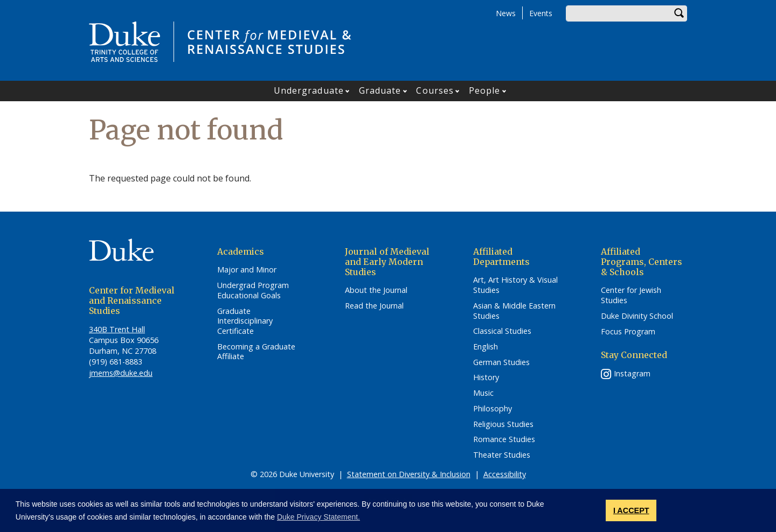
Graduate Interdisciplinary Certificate (245, 321)
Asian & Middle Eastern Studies (514, 311)
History (486, 377)
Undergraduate (309, 90)
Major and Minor (247, 270)
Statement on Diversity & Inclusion (409, 474)
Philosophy (493, 409)
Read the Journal (374, 306)
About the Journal (376, 290)
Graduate (380, 90)
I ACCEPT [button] (631, 510)
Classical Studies (502, 331)
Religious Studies (503, 424)
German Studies (501, 362)
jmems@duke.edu (121, 373)
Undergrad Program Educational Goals (253, 290)
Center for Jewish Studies (631, 295)
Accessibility (505, 474)
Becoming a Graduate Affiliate (256, 352)
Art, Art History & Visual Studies (515, 285)
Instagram (632, 373)
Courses (435, 90)
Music (483, 393)
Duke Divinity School (637, 316)
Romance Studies (504, 439)
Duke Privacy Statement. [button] (318, 517)
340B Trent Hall (117, 329)
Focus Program (628, 332)
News (506, 13)
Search (679, 13)
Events (541, 13)
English (486, 347)
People (485, 90)
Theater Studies (502, 455)
